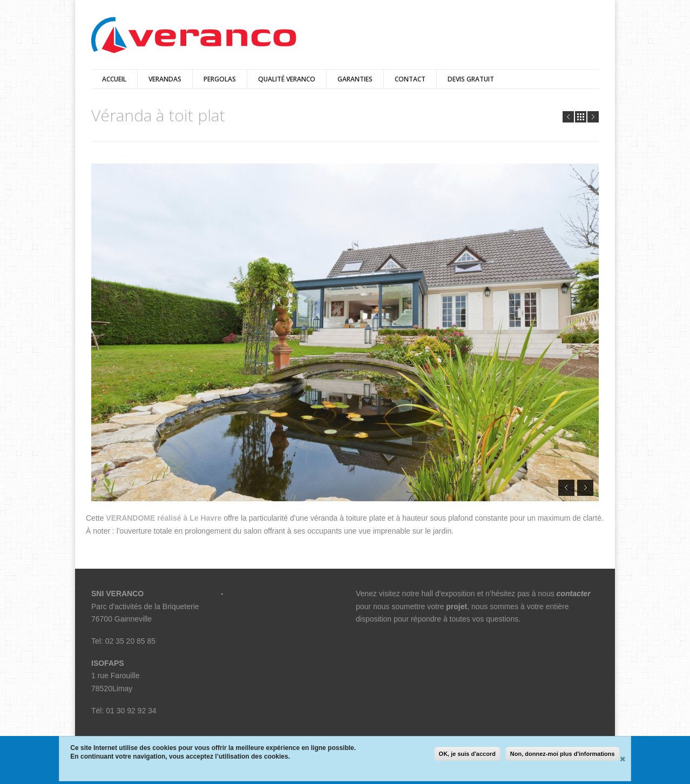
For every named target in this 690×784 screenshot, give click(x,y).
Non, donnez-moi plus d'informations (563, 754)
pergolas (220, 79)
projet (456, 606)
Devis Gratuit (471, 79)
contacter (574, 594)
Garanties (355, 79)
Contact (410, 79)
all (581, 117)
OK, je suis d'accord (467, 754)
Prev (568, 117)
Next (593, 117)
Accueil (114, 79)
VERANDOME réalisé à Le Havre (164, 518)
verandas (165, 79)
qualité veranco (287, 79)
